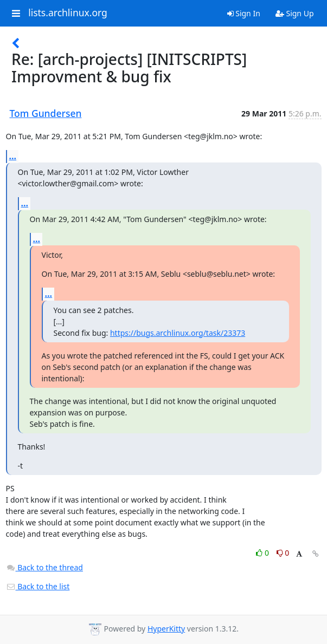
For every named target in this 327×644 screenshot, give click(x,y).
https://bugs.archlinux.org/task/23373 (178, 333)
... (13, 156)
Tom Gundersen (46, 113)
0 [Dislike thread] (283, 553)
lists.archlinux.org (68, 13)
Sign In (244, 13)
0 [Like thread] (263, 553)
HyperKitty (166, 629)
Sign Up (295, 13)
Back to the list (38, 586)
